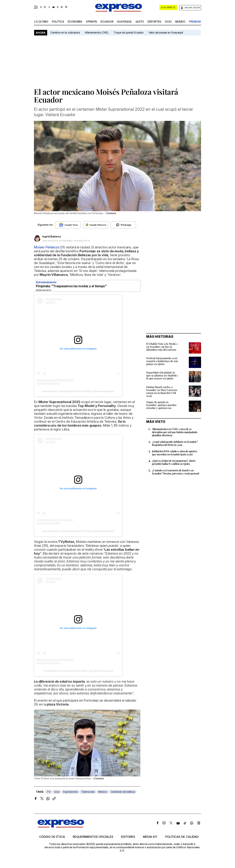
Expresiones (70, 792)
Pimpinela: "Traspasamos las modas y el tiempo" (71, 286)
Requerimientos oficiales (93, 837)
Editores (128, 837)
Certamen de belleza (123, 792)
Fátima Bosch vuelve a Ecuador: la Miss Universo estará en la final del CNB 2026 (162, 391)
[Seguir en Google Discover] (96, 225)
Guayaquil (125, 22)
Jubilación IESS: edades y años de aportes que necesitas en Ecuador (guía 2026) (174, 453)
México (103, 792)
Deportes (154, 22)
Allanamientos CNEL (97, 32)
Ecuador (107, 22)
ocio (168, 22)
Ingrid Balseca (52, 236)
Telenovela (88, 792)
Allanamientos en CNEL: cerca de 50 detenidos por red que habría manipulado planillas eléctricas (175, 432)
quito (140, 22)
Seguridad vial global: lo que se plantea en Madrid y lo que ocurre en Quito (162, 375)
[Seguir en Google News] (68, 225)
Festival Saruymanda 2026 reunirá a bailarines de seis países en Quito (162, 361)
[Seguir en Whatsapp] (123, 225)
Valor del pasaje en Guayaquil (166, 32)
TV (49, 792)
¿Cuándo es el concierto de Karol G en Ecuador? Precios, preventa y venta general (176, 472)
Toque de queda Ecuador (129, 32)
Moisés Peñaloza (46, 247)
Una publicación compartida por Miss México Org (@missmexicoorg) (78, 671)
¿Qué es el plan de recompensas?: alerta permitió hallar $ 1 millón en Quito (174, 462)
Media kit (150, 837)
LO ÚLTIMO (41, 22)
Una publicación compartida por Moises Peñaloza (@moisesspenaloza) (78, 391)
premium (195, 22)
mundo (180, 22)
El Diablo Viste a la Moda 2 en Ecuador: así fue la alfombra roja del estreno (162, 347)
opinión (91, 22)
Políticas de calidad (182, 837)
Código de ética (52, 837)
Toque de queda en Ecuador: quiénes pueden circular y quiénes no (161, 405)
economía (75, 22)
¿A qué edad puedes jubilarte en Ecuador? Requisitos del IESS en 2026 (175, 443)
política (58, 22)
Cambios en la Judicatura (65, 32)
